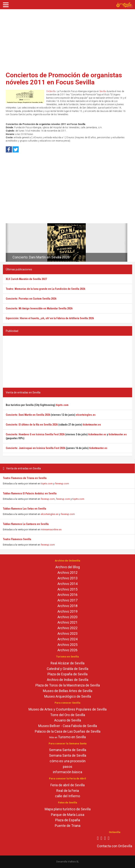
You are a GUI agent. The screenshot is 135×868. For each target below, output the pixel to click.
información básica (67, 772)
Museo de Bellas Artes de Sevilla (68, 691)
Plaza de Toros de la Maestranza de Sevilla (68, 685)
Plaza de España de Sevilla (67, 674)
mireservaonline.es (51, 529)
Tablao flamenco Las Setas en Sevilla (25, 509)
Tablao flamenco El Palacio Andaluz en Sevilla (30, 493)
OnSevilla (51, 91)
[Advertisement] (67, 39)
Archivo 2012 (67, 573)
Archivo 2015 (67, 589)
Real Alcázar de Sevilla (67, 663)
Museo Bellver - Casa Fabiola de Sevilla (68, 726)
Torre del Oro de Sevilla (68, 715)
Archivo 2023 (67, 634)
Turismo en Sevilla (72, 737)
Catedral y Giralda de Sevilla (67, 669)
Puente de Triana (68, 826)
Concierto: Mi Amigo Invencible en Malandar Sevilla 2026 (39, 308)
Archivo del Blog (68, 567)
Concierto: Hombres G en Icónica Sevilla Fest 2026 (35, 434)
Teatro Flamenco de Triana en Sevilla (25, 478)
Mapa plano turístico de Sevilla (68, 809)
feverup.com (62, 484)
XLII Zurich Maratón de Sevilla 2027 (26, 279)
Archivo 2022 (67, 628)
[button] (7, 242)
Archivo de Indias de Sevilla (68, 680)
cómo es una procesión (68, 761)
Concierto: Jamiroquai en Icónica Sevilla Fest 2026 (35, 448)
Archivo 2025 (67, 645)
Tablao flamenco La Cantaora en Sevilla (26, 524)
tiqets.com (47, 484)
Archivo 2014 (67, 584)
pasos (68, 767)
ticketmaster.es (92, 425)
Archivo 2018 (67, 606)
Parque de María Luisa (68, 815)
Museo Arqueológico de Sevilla (68, 696)
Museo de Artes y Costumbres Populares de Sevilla (67, 709)
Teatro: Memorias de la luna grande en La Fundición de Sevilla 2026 (45, 289)
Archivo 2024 (67, 639)
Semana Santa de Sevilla (68, 750)
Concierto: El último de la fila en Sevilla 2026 (32, 425)
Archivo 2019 (67, 611)
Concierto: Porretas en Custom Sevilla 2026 (31, 299)
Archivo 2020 (67, 617)
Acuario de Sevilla (68, 720)
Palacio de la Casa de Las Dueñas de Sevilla (68, 731)
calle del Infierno (67, 796)
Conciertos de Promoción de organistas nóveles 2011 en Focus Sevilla (64, 79)
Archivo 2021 (67, 622)
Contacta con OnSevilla (115, 846)
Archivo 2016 (67, 595)
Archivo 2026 (67, 650)
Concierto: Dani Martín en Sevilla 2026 (41, 257)
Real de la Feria (68, 791)
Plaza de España (68, 820)
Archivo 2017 (67, 600)
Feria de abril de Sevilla (67, 785)
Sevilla (103, 91)
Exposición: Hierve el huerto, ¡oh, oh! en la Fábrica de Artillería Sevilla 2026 (50, 318)
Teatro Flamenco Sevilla (17, 539)
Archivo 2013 (67, 578)
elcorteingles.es (50, 514)
